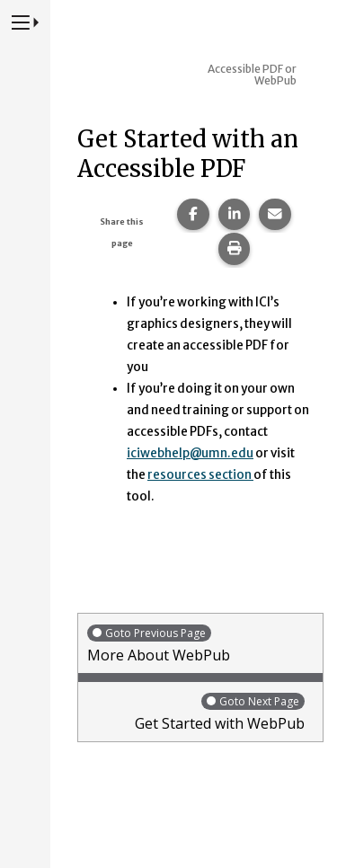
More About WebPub (200, 644)
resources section (200, 475)
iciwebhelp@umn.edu (190, 453)
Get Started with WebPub (196, 712)
